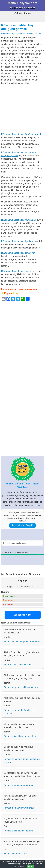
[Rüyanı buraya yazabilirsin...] (22, 543)
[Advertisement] (22, 109)
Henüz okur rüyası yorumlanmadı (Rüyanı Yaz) (21, 33)
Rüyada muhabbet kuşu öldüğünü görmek (21, 134)
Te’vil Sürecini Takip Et (22, 525)
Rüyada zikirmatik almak (15, 854)
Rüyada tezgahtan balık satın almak (21, 687)
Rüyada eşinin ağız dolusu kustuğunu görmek (22, 761)
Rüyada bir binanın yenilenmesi (19, 808)
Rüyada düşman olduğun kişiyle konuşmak (19, 712)
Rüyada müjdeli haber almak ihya (20, 736)
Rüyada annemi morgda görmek (19, 785)
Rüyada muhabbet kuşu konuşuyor (18, 253)
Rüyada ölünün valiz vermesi (18, 664)
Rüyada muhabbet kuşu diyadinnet (18, 241)
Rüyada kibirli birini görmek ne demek (22, 642)
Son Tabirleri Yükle (22, 615)
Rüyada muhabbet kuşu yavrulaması (19, 220)
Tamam (31, 866)
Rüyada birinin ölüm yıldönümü (19, 831)
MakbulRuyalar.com (22, 3)
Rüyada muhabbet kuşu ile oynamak (19, 271)
